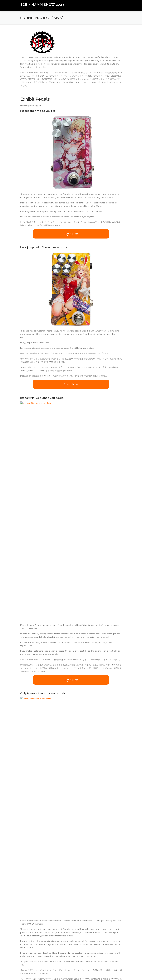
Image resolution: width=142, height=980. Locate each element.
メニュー (119, 5)
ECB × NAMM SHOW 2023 (42, 4)
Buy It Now (71, 234)
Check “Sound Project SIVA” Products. (71, 880)
